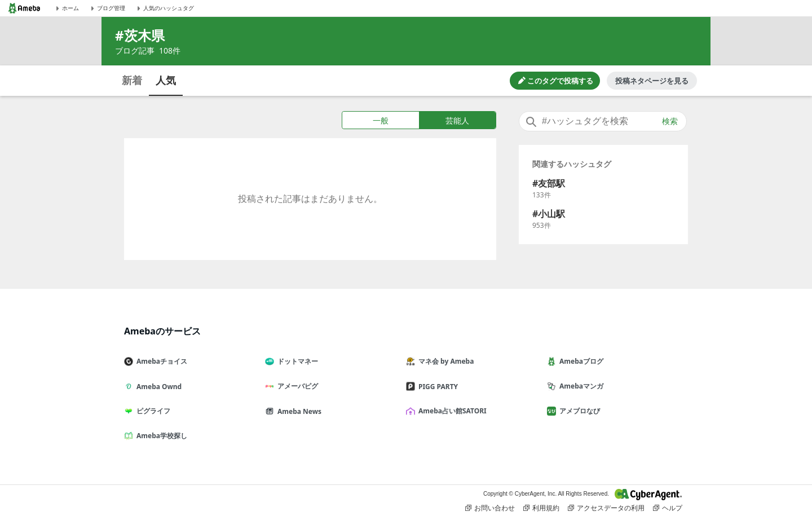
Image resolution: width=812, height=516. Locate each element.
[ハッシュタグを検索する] (603, 121)
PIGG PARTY (436, 387)
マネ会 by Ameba (444, 361)
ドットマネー (296, 361)
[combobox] (603, 121)
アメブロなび (578, 411)
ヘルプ (668, 508)
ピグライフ (152, 411)
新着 (132, 80)
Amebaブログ (580, 361)
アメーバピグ (296, 386)
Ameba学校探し (160, 436)
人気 (166, 80)
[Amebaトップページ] (24, 8)
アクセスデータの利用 (606, 508)
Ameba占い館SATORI (451, 411)
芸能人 (457, 120)
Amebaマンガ (580, 386)
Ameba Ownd (157, 387)
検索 (670, 121)
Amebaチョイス (160, 361)
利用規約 (541, 508)
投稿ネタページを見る (652, 81)
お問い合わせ (490, 508)
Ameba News (298, 411)
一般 (381, 120)
